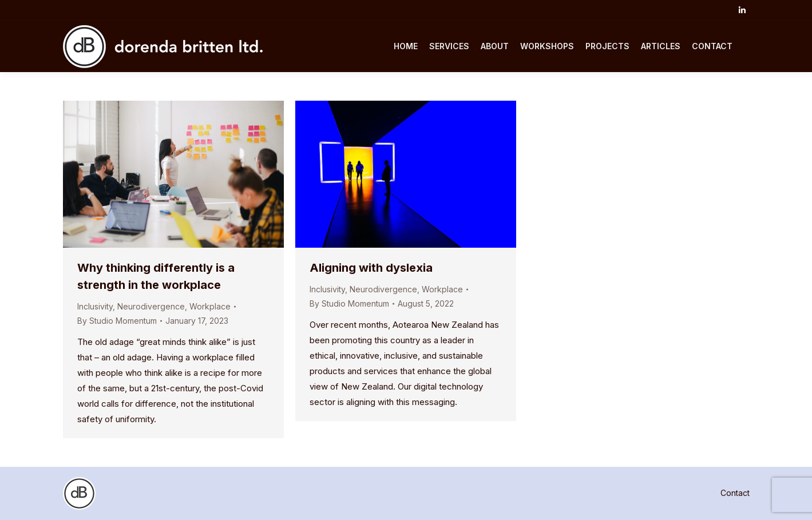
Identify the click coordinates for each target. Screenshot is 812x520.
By (117, 321)
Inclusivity (95, 306)
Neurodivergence (151, 306)
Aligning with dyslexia (371, 268)
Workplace (210, 306)
